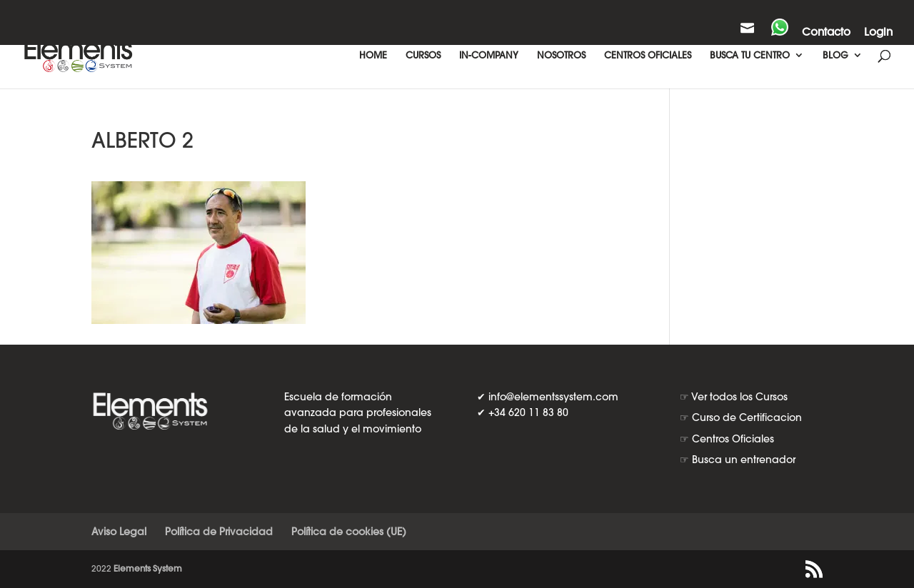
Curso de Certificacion (747, 417)
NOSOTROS (561, 55)
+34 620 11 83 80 (528, 412)
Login (878, 32)
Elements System (148, 568)
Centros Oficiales (733, 439)
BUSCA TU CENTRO (750, 55)
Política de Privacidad (219, 532)
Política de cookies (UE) (349, 532)
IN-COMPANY (489, 55)
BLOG (835, 55)
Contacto (826, 32)
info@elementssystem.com (553, 397)
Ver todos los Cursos (739, 397)
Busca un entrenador (744, 460)
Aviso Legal (119, 532)
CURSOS (423, 55)
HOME (373, 55)
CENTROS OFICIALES (648, 55)
